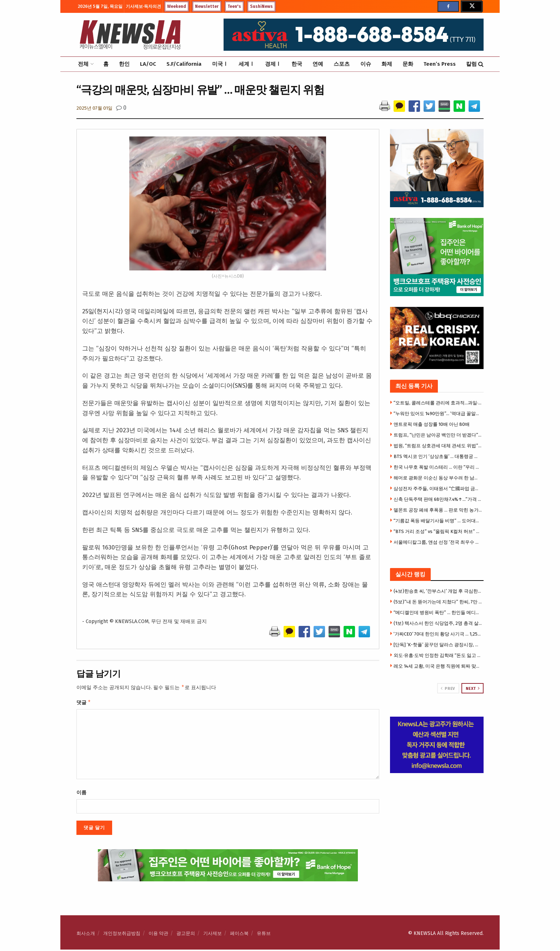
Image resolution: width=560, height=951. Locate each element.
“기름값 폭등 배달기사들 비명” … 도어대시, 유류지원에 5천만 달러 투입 (438, 521)
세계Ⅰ (247, 64)
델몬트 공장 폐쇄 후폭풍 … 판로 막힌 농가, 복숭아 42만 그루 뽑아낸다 (438, 510)
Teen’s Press (440, 64)
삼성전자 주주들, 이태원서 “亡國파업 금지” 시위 (438, 489)
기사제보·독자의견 (143, 6)
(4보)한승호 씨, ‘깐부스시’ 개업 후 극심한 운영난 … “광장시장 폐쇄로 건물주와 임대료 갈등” (438, 591)
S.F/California (184, 64)
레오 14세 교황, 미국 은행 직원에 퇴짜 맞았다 (438, 666)
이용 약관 (158, 935)
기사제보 (212, 935)
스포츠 (342, 64)
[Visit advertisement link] (437, 745)
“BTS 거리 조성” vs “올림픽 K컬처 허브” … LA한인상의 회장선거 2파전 (438, 531)
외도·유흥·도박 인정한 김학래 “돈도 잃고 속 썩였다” (438, 655)
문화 (408, 64)
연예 (318, 64)
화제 (387, 64)
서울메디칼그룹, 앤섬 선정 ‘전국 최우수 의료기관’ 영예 (438, 542)
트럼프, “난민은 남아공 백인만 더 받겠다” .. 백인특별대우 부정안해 (438, 435)
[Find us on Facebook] (448, 6)
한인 (124, 64)
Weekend (177, 6)
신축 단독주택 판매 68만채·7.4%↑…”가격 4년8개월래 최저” (438, 499)
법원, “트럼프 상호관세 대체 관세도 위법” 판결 (438, 446)
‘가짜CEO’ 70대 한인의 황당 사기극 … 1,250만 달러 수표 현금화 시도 (438, 634)
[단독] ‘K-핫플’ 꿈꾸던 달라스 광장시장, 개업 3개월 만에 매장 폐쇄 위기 (438, 645)
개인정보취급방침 (122, 935)
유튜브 (264, 935)
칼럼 (471, 64)
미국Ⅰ (220, 64)
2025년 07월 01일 (94, 108)
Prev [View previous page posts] (448, 688)
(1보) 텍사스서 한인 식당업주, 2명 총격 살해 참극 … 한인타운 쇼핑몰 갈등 (438, 623)
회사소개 (86, 935)
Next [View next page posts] (473, 688)
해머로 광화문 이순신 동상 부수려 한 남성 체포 (438, 478)
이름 (81, 794)
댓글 (84, 703)
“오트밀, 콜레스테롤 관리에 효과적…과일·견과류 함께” (438, 403)
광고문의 (186, 935)
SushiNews (261, 6)
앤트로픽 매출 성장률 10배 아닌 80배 (432, 424)
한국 (297, 64)
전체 (83, 64)
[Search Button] (481, 64)
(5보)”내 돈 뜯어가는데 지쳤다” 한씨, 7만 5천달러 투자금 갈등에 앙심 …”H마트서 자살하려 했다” (438, 602)
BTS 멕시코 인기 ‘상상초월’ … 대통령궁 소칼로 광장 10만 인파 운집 (438, 456)
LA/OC (148, 64)
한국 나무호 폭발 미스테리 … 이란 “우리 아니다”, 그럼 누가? (438, 467)
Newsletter (207, 6)
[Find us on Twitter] (471, 6)
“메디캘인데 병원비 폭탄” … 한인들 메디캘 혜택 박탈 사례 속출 (438, 613)
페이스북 (239, 935)
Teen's (234, 6)
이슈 (366, 64)
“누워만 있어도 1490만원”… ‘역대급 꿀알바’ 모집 (438, 414)
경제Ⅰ (273, 64)
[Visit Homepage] (130, 35)
